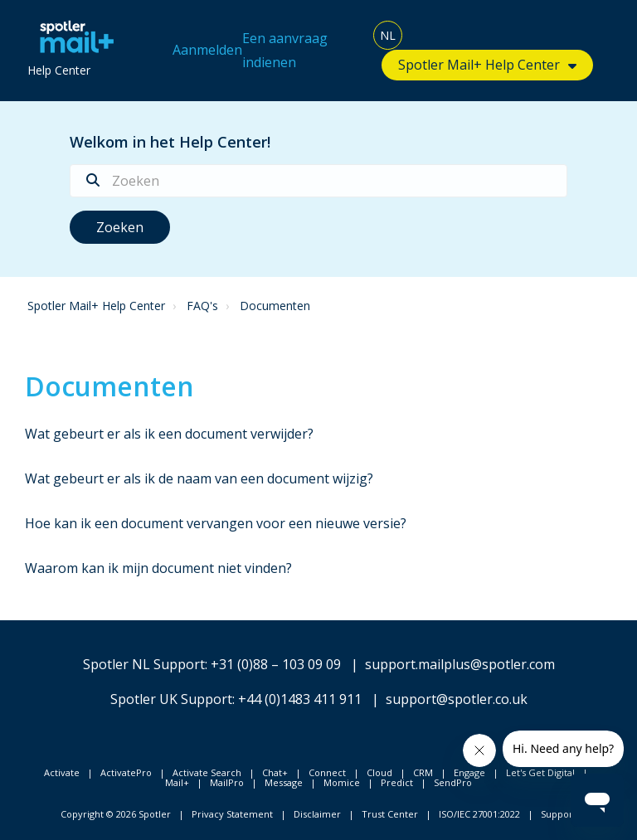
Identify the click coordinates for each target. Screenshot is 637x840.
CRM (423, 772)
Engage (469, 772)
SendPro (453, 782)
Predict (397, 782)
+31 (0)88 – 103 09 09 (276, 664)
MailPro (227, 782)
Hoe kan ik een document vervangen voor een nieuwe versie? (216, 523)
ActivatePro (126, 772)
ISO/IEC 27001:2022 (479, 814)
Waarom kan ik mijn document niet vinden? (158, 568)
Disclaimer (317, 814)
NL (388, 35)
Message (284, 782)
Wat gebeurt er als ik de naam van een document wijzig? (199, 478)
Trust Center (390, 814)
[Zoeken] (318, 181)
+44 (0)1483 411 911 (300, 699)
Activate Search (207, 772)
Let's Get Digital (540, 772)
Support (559, 814)
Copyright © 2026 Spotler (116, 814)
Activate (62, 772)
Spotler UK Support (171, 699)
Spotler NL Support (144, 664)
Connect (327, 772)
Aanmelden (207, 50)
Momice (342, 782)
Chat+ (275, 772)
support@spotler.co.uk (457, 699)
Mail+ (177, 782)
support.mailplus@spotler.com (460, 664)
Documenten (275, 306)
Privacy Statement (232, 814)
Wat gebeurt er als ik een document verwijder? (169, 434)
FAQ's (202, 306)
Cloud (379, 772)
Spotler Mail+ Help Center (479, 65)
